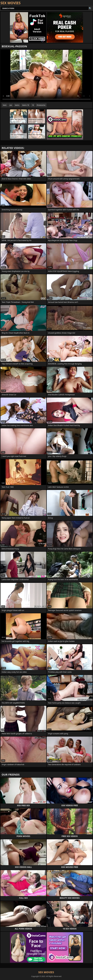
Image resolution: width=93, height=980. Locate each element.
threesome (41, 105)
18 (33, 105)
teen (5, 105)
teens (17, 105)
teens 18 (26, 105)
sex (11, 105)
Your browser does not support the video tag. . (46, 76)
